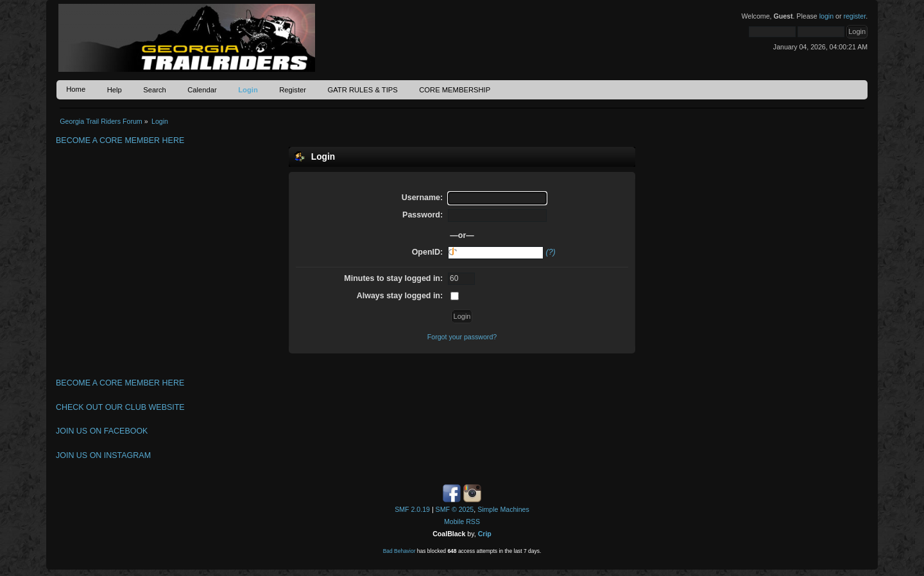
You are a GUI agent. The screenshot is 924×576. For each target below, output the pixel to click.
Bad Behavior (399, 551)
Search (155, 90)
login (826, 16)
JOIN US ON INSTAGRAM (103, 455)
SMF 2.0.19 (412, 509)
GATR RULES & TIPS (362, 90)
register (854, 16)
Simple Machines (503, 509)
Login (248, 90)
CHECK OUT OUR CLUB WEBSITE (120, 407)
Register (293, 90)
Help (115, 90)
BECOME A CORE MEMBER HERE (120, 140)
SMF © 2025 (455, 509)
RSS (473, 521)
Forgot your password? (462, 337)
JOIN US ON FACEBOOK (102, 431)
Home (76, 89)
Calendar (202, 90)
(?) (551, 252)
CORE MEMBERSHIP (455, 90)
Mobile (454, 521)
